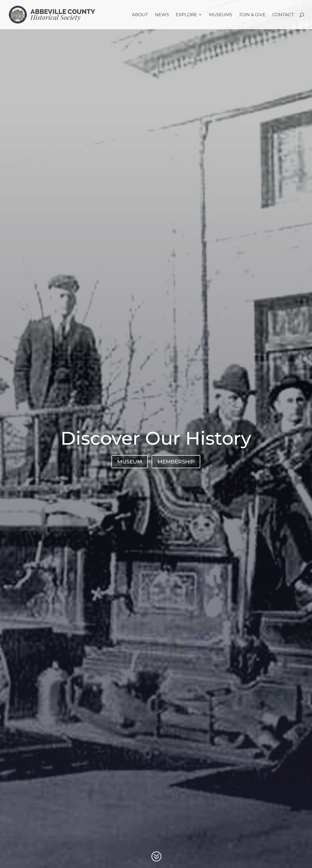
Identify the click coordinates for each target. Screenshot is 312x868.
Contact (283, 15)
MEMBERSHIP (176, 462)
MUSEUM (130, 462)
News (162, 15)
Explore (186, 15)
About (140, 15)
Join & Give (252, 15)
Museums (220, 15)
